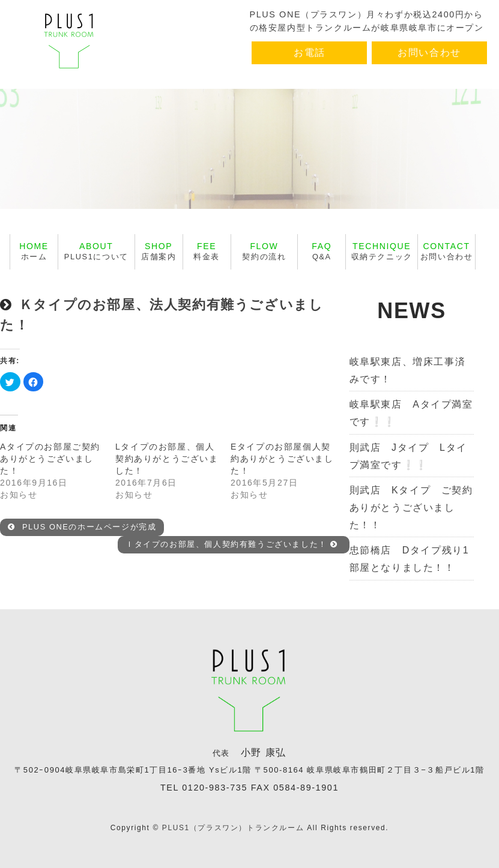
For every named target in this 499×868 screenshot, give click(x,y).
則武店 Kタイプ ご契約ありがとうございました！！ (411, 508)
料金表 (207, 251)
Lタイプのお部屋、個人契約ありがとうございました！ (167, 459)
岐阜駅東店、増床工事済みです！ (408, 370)
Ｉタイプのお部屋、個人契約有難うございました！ (232, 544)
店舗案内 (159, 251)
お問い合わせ (429, 53)
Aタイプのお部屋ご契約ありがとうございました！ (50, 459)
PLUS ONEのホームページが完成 (82, 527)
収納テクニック (382, 251)
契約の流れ (264, 251)
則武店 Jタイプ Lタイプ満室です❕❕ (408, 456)
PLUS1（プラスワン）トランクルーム (233, 828)
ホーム (34, 251)
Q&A (322, 251)
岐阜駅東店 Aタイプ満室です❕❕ (411, 413)
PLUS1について (96, 251)
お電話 (310, 53)
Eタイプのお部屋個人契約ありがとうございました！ (282, 459)
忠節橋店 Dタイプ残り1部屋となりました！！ (410, 559)
